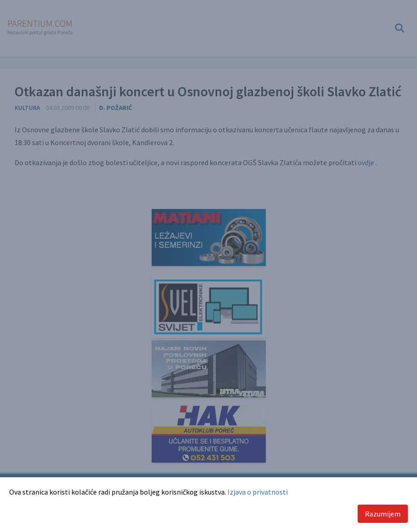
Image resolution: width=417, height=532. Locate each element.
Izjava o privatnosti (258, 492)
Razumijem (383, 514)
